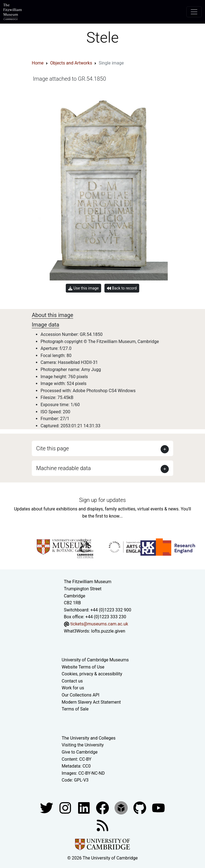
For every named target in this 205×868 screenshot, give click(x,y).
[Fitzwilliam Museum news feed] (102, 825)
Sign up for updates (102, 500)
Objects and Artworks (71, 63)
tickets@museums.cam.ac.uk (99, 624)
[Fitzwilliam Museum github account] (140, 807)
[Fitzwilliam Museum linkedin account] (103, 807)
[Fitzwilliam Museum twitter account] (47, 807)
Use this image (83, 288)
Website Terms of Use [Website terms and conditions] (83, 667)
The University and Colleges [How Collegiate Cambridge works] (89, 738)
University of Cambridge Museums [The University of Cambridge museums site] (95, 660)
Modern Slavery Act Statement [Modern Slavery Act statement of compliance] (91, 702)
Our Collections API (81, 695)
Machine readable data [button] (63, 468)
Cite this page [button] (52, 448)
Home (38, 63)
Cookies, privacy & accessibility (92, 674)
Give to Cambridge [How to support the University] (80, 752)
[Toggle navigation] (194, 12)
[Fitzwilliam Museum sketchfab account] (122, 807)
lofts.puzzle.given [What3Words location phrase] (108, 631)
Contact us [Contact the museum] (72, 681)
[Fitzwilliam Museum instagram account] (66, 807)
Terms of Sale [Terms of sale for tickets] (75, 709)
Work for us (73, 688)
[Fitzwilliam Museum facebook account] (84, 807)
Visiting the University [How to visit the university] (83, 745)
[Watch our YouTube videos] (158, 807)
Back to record (122, 288)
